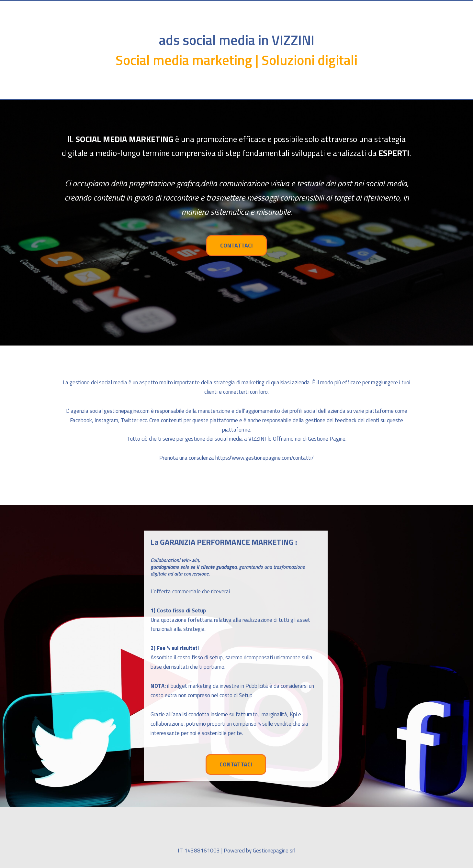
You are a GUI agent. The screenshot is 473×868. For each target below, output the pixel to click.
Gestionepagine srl (274, 851)
